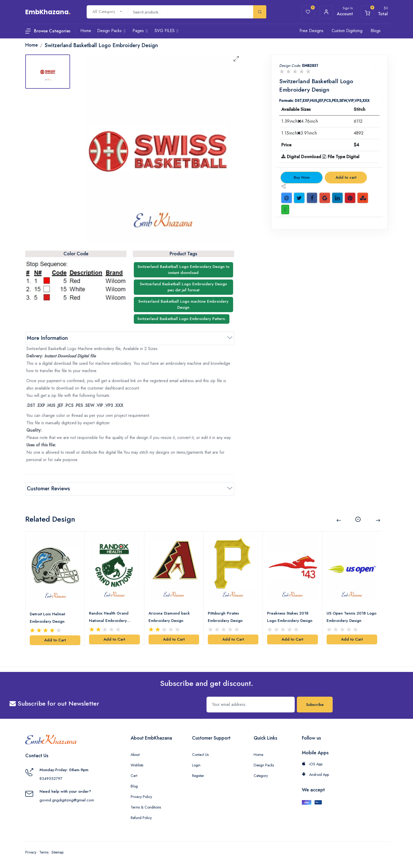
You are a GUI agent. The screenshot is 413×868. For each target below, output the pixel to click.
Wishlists (137, 765)
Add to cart (346, 177)
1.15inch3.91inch (299, 133)
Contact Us (200, 755)
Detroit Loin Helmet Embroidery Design (47, 618)
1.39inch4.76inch (300, 121)
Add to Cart (55, 640)
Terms (44, 852)
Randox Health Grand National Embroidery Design (109, 617)
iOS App (312, 764)
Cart (134, 776)
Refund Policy (141, 818)
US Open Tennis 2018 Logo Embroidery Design (351, 617)
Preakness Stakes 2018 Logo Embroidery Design (290, 617)
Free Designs (311, 31)
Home (258, 755)
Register (198, 776)
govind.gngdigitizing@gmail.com (67, 800)
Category (261, 776)
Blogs (376, 31)
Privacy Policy (141, 797)
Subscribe (315, 705)
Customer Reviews (48, 489)
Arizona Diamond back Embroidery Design (169, 617)
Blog (134, 786)
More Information (47, 338)
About (135, 755)
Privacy (31, 852)
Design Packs (264, 765)
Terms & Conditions (146, 807)
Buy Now (302, 177)
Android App (315, 775)
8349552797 (51, 779)
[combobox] (107, 12)
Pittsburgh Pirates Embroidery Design (225, 617)
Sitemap (57, 852)
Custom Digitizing (347, 31)
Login (196, 765)
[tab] (48, 72)
